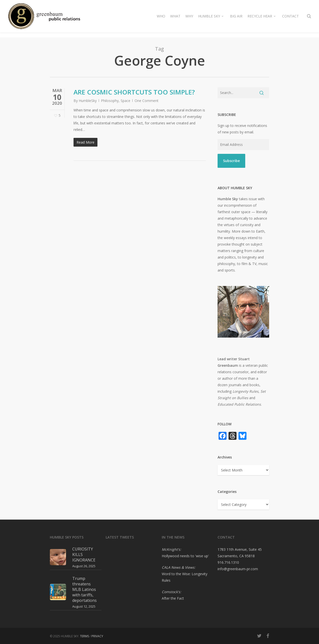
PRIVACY (97, 636)
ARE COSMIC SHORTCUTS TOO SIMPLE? (134, 92)
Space (125, 101)
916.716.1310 (228, 562)
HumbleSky (88, 101)
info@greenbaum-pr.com (238, 569)
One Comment (147, 101)
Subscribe (231, 161)
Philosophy (110, 101)
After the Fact (173, 598)
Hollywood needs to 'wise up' (185, 556)
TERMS (84, 636)
